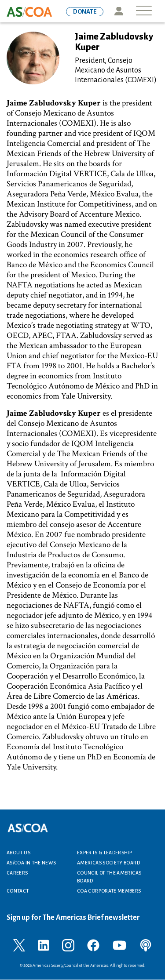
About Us (18, 853)
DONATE (85, 12)
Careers (17, 873)
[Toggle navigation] (144, 11)
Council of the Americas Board (109, 877)
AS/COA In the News (31, 863)
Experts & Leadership (104, 853)
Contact (18, 891)
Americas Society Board (108, 863)
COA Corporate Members (109, 891)
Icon (119, 11)
